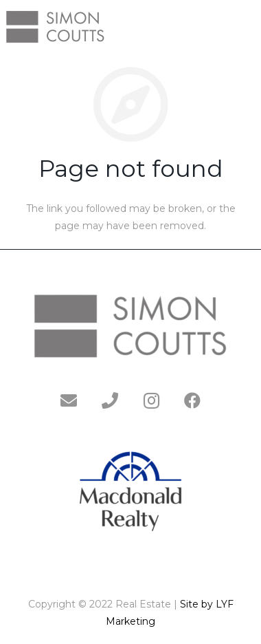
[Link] (55, 26)
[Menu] (245, 26)
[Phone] (110, 400)
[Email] (69, 400)
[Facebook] (192, 400)
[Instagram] (151, 400)
